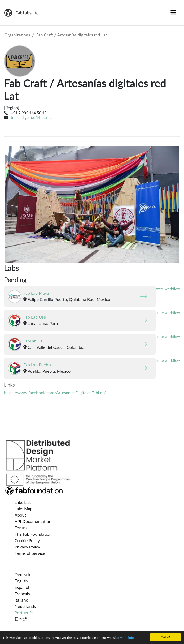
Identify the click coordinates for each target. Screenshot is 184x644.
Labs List (23, 502)
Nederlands (25, 606)
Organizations (17, 35)
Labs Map (24, 508)
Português (24, 613)
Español (22, 587)
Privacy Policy (27, 547)
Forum (21, 528)
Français (22, 593)
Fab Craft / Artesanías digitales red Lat (71, 35)
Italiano (21, 600)
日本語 (21, 619)
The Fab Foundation (33, 534)
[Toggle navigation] (173, 13)
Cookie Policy (27, 540)
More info (126, 638)
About (20, 515)
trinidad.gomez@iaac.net (31, 117)
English (21, 581)
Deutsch (22, 574)
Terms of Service (30, 553)
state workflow (168, 289)
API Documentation (33, 521)
